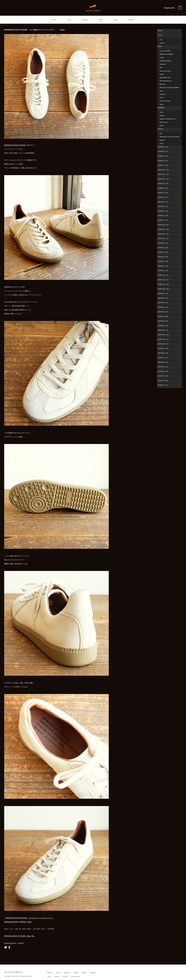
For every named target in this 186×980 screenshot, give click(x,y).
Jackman (162, 94)
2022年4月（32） (163, 371)
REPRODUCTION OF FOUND (15, 145)
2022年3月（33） (163, 376)
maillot (162, 74)
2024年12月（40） (164, 225)
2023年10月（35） (164, 289)
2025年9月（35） (163, 184)
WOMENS (161, 108)
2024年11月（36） (164, 229)
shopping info (169, 8)
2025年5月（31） (163, 202)
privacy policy (75, 976)
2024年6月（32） (163, 252)
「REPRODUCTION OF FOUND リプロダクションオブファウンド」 (29, 918)
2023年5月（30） (163, 312)
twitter (6, 947)
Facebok (57, 976)
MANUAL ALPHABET (166, 54)
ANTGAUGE (164, 122)
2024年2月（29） (163, 271)
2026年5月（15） (163, 147)
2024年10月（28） (164, 234)
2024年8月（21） (163, 243)
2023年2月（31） (163, 326)
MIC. (161, 68)
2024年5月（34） (163, 257)
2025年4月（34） (163, 206)
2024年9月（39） (163, 238)
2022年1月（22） (163, 385)
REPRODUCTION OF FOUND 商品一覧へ (20, 936)
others (162, 104)
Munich (162, 116)
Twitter (49, 976)
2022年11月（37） (164, 339)
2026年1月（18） (163, 165)
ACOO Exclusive (165, 101)
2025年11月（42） (164, 174)
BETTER (162, 84)
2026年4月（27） (163, 151)
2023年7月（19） (163, 303)
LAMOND (163, 64)
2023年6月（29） (163, 307)
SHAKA (162, 140)
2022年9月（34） (163, 348)
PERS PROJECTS (166, 81)
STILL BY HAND (165, 51)
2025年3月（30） (163, 211)
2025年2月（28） (163, 216)
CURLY (162, 58)
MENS (160, 46)
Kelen (161, 112)
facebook (9, 947)
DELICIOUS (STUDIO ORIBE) (169, 88)
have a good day (165, 71)
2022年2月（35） (163, 381)
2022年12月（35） (164, 335)
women (85, 20)
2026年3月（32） (163, 156)
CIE (161, 134)
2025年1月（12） (163, 220)
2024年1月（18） (163, 275)
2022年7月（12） (163, 358)
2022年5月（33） (163, 367)
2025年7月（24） (163, 193)
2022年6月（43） (163, 362)
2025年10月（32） (164, 179)
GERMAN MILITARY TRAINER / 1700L (18, 922)
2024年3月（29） (163, 266)
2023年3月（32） (163, 321)
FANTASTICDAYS (165, 61)
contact (131, 20)
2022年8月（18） (163, 353)
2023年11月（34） (164, 284)
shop (115, 20)
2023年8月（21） (163, 298)
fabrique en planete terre (167, 119)
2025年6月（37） (163, 197)
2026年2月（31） (163, 161)
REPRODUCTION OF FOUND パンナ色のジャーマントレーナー (34, 30)
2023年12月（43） (164, 280)
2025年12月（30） (164, 170)
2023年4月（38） (163, 316)
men (69, 20)
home (54, 20)
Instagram (65, 976)
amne (161, 91)
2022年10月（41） (164, 344)
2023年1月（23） (163, 330)
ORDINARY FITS (165, 78)
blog (101, 20)
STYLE (160, 35)
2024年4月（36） (163, 261)
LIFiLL (162, 98)
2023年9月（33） (163, 293)
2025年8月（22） (163, 188)
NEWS (160, 30)
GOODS (160, 129)
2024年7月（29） (163, 248)
